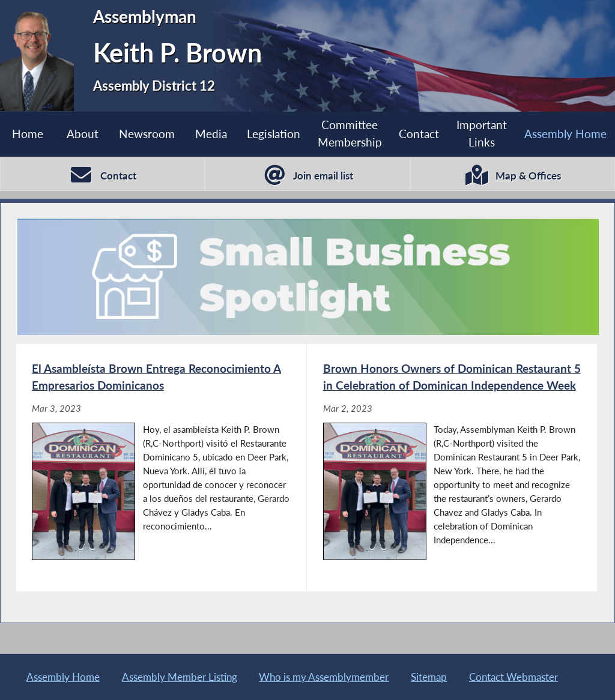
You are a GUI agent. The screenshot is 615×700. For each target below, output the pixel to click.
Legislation (274, 134)
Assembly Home (565, 134)
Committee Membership (350, 133)
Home (28, 134)
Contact (419, 134)
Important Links (482, 133)
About (83, 134)
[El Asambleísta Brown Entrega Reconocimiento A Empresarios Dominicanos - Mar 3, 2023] (161, 468)
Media (211, 134)
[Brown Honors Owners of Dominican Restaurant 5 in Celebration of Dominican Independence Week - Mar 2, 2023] (452, 468)
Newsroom (147, 134)
